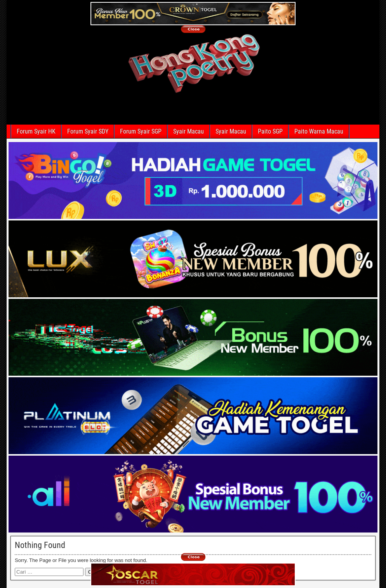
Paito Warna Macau (319, 131)
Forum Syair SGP (141, 131)
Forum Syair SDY (88, 131)
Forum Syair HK (36, 131)
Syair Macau (189, 131)
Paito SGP (270, 131)
